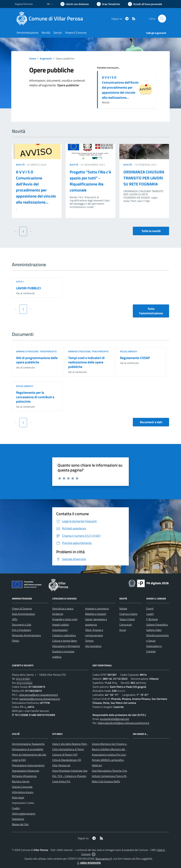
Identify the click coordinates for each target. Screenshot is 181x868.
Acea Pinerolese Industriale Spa (70, 771)
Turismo (89, 641)
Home (33, 58)
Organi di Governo (22, 608)
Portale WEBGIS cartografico (108, 760)
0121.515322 (25, 683)
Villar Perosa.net (61, 765)
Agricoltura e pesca (63, 608)
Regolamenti (129, 351)
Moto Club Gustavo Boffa (106, 781)
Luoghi (150, 614)
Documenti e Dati (22, 625)
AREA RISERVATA (88, 863)
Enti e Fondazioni (21, 630)
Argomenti (46, 58)
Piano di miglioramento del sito (29, 755)
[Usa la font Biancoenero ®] (75, 4)
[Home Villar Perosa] (51, 19)
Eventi (150, 608)
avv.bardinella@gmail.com (115, 719)
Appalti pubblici (61, 625)
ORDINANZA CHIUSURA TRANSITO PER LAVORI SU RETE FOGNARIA (144, 178)
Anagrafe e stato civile (65, 619)
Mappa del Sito (20, 824)
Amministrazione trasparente (37, 351)
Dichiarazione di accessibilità (28, 749)
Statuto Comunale (22, 787)
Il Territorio (152, 619)
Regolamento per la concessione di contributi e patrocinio (35, 397)
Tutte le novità (151, 231)
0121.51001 (23, 679)
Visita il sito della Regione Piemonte (72, 744)
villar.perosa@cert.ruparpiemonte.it (38, 695)
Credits (16, 808)
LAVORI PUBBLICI (29, 288)
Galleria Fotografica (157, 625)
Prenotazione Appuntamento (28, 765)
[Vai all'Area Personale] (145, 4)
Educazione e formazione (66, 646)
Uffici (20, 282)
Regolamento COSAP (135, 358)
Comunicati (126, 625)
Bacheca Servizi (21, 781)
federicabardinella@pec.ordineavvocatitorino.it (123, 723)
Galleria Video (154, 630)
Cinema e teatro (128, 614)
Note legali (18, 797)
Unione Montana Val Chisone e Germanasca (116, 744)
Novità (21, 165)
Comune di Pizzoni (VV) (65, 755)
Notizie (123, 608)
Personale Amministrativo (26, 635)
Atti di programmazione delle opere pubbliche (37, 360)
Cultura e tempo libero (65, 641)
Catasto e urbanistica (64, 635)
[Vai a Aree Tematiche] (108, 4)
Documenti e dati (151, 422)
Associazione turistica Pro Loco (109, 755)
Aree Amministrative (23, 614)
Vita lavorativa (93, 646)
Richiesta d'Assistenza (24, 776)
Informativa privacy (23, 792)
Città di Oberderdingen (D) (67, 760)
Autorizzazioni (60, 630)
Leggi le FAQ (19, 760)
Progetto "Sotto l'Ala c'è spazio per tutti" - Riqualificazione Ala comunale (90, 181)
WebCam (97, 765)
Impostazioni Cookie (23, 803)
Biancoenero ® (104, 859)
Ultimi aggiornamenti (24, 814)
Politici (16, 641)
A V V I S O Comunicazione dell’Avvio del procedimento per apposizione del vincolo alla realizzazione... (120, 87)
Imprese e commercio (97, 608)
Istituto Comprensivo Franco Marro (111, 776)
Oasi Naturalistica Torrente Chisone (111, 771)
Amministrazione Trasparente (28, 744)
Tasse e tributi (127, 619)
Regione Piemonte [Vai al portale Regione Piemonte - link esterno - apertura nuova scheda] (24, 4)
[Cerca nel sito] (162, 19)
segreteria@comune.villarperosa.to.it (40, 699)
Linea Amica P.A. (61, 781)
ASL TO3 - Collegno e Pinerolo (69, 776)
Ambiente (58, 614)
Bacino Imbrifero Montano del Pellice (112, 749)
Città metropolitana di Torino (68, 749)
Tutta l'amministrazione (151, 311)
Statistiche (18, 819)
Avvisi (123, 630)
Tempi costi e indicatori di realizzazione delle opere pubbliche (86, 362)
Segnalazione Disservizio (26, 771)
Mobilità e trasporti (96, 614)
